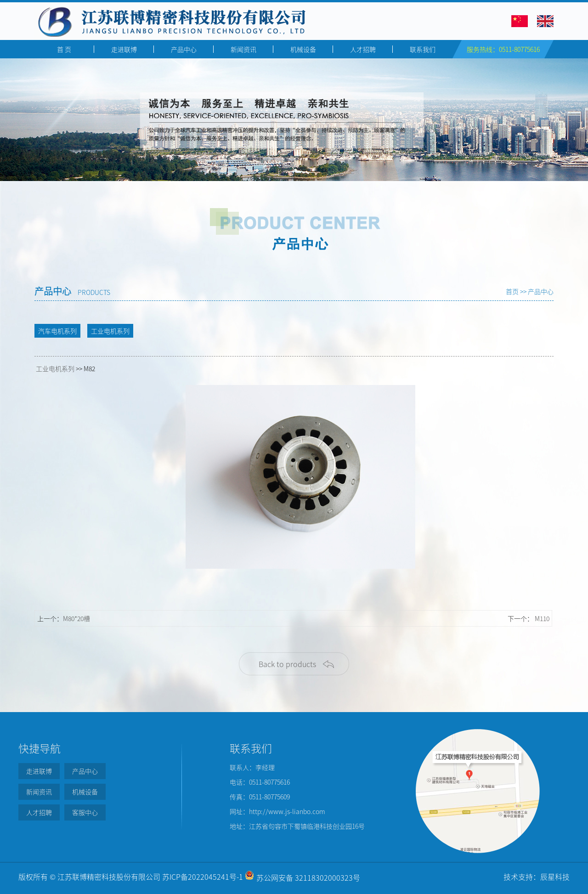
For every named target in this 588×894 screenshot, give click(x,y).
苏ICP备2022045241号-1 (203, 877)
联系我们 (423, 49)
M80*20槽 (76, 618)
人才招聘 (363, 49)
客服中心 (85, 812)
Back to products (287, 664)
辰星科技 (555, 877)
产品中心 (184, 49)
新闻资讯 (243, 49)
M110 (542, 618)
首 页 (64, 49)
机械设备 (303, 49)
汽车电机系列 (57, 331)
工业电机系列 (110, 331)
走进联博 (124, 49)
